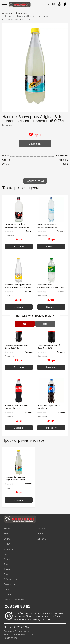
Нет (45, 324)
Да (25, 324)
